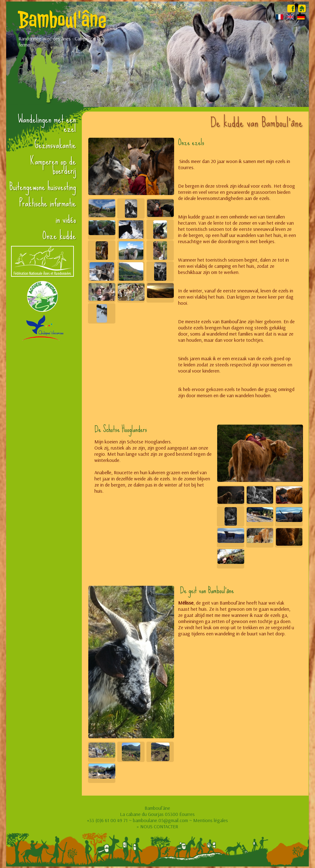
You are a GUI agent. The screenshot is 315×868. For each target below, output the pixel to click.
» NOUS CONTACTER (157, 826)
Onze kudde (59, 236)
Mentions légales (211, 820)
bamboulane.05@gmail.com (160, 820)
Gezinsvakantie (55, 145)
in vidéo (66, 219)
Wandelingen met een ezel (47, 124)
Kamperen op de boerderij (53, 166)
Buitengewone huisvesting (43, 187)
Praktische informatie (48, 203)
